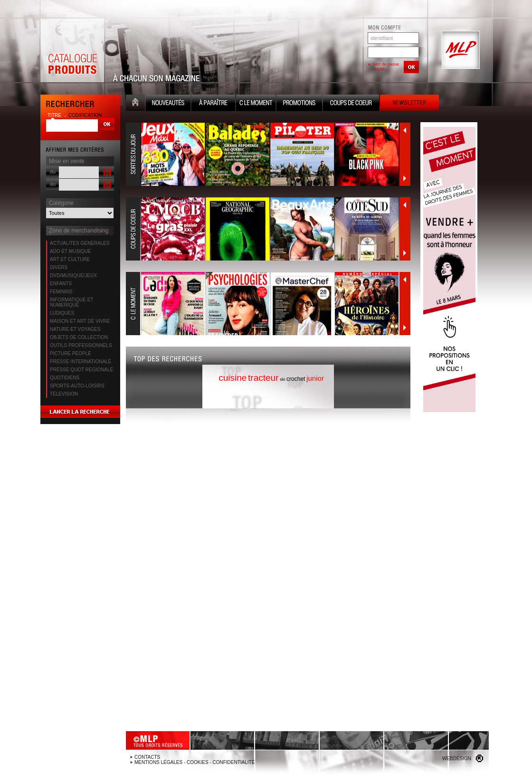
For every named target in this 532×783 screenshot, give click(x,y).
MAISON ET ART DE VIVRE (80, 321)
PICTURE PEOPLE (71, 353)
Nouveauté (168, 104)
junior (315, 378)
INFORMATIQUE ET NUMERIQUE (71, 302)
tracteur (263, 378)
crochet (296, 379)
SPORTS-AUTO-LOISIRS (77, 386)
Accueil (135, 104)
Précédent (405, 130)
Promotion (299, 104)
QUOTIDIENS (65, 378)
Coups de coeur (351, 104)
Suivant (405, 178)
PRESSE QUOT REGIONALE (81, 370)
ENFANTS (61, 284)
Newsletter (409, 104)
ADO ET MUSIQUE (71, 251)
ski (282, 379)
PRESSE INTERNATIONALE (81, 362)
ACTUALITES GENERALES (80, 243)
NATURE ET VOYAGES (75, 329)
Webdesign (457, 759)
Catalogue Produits (72, 50)
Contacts (147, 757)
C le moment (256, 104)
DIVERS (59, 267)
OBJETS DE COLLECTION (79, 337)
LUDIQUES (62, 313)
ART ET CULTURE (70, 259)
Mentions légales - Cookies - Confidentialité (195, 762)
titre (55, 115)
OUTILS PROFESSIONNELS (81, 345)
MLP (460, 50)
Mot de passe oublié (386, 67)
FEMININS (61, 292)
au (53, 184)
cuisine (233, 378)
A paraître (213, 104)
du (53, 172)
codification (85, 115)
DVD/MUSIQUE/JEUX (73, 275)
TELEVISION (64, 394)
